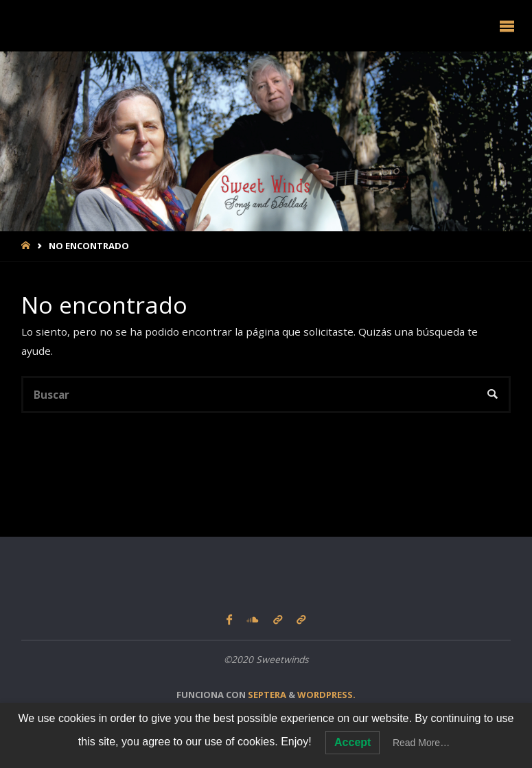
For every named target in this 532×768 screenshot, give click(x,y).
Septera (266, 695)
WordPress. (326, 695)
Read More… (421, 743)
